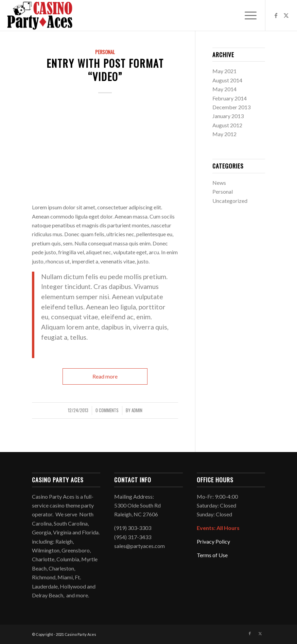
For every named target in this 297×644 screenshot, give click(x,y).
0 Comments (107, 410)
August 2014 (227, 80)
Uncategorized (230, 201)
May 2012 (224, 134)
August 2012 (227, 125)
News (219, 183)
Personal (105, 52)
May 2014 (224, 89)
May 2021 (224, 71)
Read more (105, 376)
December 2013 (231, 107)
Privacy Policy (213, 541)
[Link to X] (286, 15)
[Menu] (247, 15)
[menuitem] (247, 15)
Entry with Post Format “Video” (105, 70)
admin (137, 410)
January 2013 (228, 116)
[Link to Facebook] (276, 15)
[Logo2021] (40, 15)
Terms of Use (212, 555)
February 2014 (230, 98)
